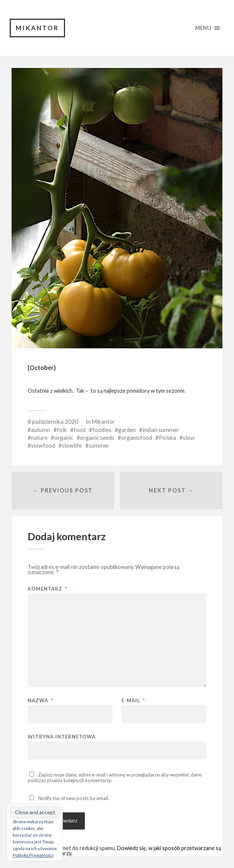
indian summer (161, 430)
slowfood (43, 445)
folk (62, 430)
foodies (102, 430)
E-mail (133, 701)
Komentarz (47, 589)
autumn (41, 430)
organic (64, 438)
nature (39, 438)
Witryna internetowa (62, 736)
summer (99, 445)
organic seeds (97, 438)
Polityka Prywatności (33, 855)
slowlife (72, 445)
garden (127, 430)
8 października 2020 (53, 421)
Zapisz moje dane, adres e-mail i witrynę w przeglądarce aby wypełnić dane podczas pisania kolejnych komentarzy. (115, 777)
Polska (167, 438)
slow (189, 438)
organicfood (137, 438)
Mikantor (37, 28)
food (80, 430)
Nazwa (40, 701)
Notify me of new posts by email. (74, 798)
